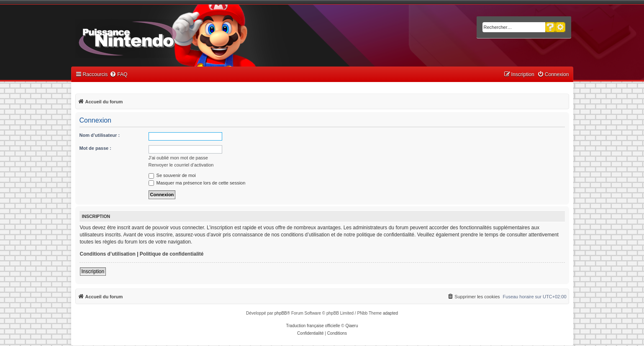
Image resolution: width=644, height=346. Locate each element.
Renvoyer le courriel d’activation (181, 165)
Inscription (93, 272)
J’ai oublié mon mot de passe (178, 158)
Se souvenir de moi (172, 175)
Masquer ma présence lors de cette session (197, 183)
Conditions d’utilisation (108, 254)
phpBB (281, 313)
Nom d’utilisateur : (100, 135)
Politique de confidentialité (172, 254)
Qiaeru (352, 326)
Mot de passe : (95, 148)
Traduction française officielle (313, 326)
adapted (390, 313)
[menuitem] (118, 75)
